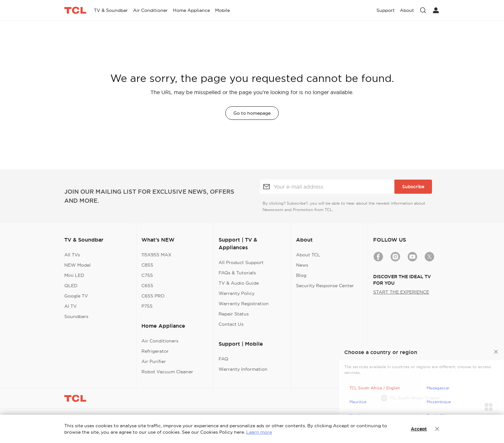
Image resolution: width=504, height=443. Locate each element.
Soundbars (76, 316)
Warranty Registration (244, 304)
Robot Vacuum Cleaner (167, 372)
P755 (147, 306)
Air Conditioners (160, 341)
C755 (147, 275)
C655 (147, 286)
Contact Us (231, 324)
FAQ (223, 359)
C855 (147, 265)
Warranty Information (243, 369)
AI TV (71, 306)
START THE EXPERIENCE (401, 292)
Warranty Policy (237, 293)
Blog (301, 275)
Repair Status (234, 314)
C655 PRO (153, 296)
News (302, 265)
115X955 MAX (156, 255)
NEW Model (77, 265)
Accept (419, 429)
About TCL (308, 255)
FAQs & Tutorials (237, 273)
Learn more (259, 432)
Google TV (76, 296)
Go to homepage (252, 113)
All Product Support (241, 262)
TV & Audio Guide (239, 283)
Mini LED (74, 275)
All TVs (72, 255)
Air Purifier (154, 361)
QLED (71, 286)
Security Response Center (325, 286)
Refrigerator (155, 351)
